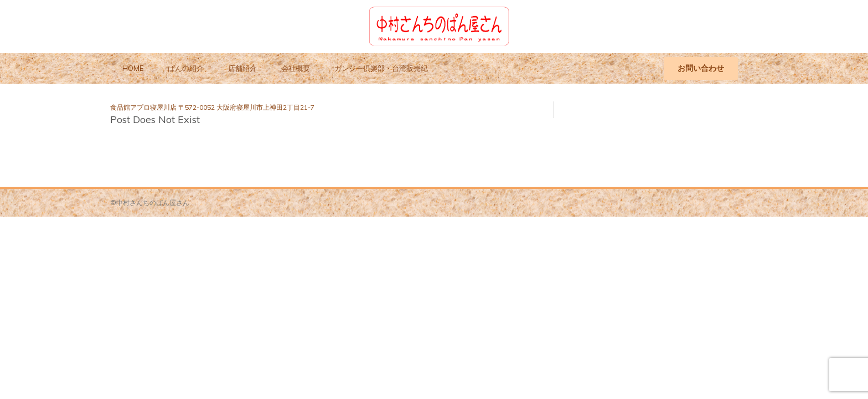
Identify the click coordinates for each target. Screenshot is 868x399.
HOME (133, 68)
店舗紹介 (242, 68)
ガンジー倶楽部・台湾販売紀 (381, 68)
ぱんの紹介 (186, 68)
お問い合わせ (701, 68)
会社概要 (296, 68)
